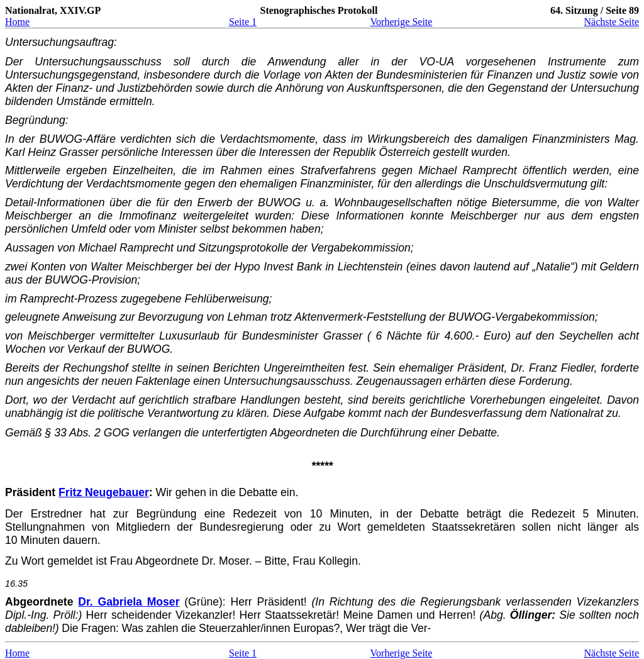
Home (17, 22)
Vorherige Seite (402, 22)
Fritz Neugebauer (104, 492)
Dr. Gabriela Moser (129, 602)
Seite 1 (243, 22)
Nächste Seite (611, 22)
